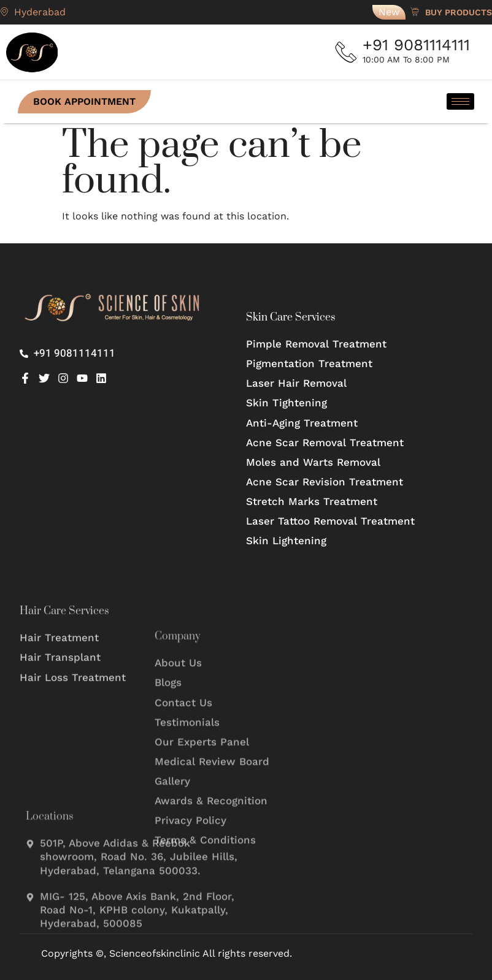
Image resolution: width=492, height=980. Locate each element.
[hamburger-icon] (459, 101)
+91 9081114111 (419, 45)
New (389, 12)
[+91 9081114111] (348, 52)
